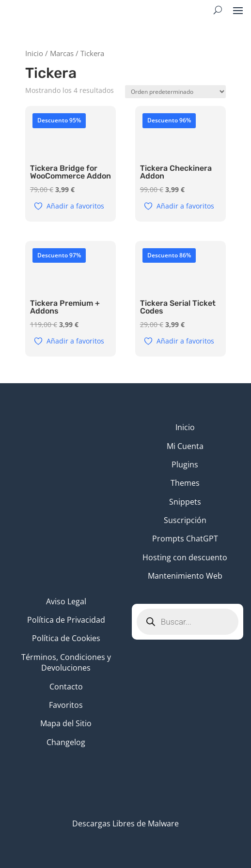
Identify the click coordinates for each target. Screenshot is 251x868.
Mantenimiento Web (185, 576)
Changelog (66, 742)
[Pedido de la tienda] (175, 92)
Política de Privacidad (66, 620)
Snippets (185, 502)
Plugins (185, 464)
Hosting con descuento (185, 557)
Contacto (66, 687)
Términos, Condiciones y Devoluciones (66, 662)
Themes (185, 483)
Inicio (34, 53)
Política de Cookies (66, 638)
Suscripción (185, 520)
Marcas (62, 53)
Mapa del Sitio (66, 723)
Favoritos (66, 705)
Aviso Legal (66, 601)
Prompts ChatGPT (185, 539)
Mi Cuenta (185, 446)
